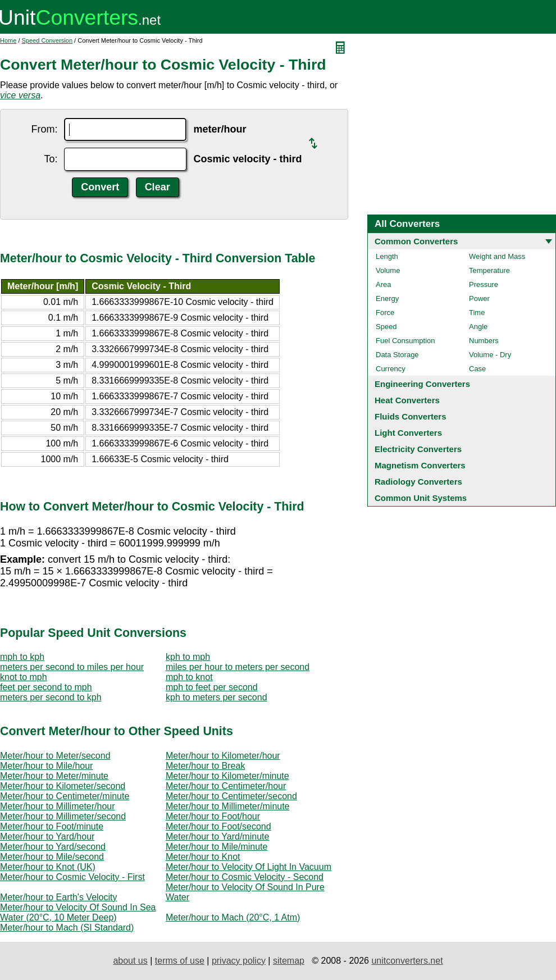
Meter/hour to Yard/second (53, 847)
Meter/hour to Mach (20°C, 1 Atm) (233, 917)
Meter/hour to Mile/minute (217, 847)
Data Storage (397, 355)
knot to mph (24, 677)
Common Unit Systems (421, 498)
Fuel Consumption (405, 341)
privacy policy (239, 961)
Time (477, 313)
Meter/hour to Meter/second (55, 756)
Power (479, 298)
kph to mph (188, 657)
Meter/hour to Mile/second (52, 857)
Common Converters (416, 241)
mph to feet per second (212, 687)
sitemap (289, 961)
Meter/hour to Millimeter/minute (228, 806)
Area (383, 284)
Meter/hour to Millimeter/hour (58, 806)
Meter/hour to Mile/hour (46, 766)
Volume (388, 270)
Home (8, 40)
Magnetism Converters (420, 465)
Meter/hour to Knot (203, 857)
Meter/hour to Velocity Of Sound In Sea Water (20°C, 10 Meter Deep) (78, 912)
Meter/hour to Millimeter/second (63, 816)
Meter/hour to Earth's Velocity (58, 897)
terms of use (180, 961)
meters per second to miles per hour (72, 667)
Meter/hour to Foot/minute (52, 826)
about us (130, 961)
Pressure (484, 284)
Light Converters (408, 433)
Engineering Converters (422, 384)
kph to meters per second (217, 697)
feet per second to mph (46, 687)
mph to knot (189, 677)
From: (44, 129)
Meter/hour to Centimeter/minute (65, 796)
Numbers (484, 341)
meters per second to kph (51, 697)
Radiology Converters (418, 482)
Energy (387, 298)
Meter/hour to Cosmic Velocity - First (72, 877)
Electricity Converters (418, 449)
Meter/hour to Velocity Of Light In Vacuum (249, 867)
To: (51, 159)
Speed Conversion (47, 40)
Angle (478, 327)
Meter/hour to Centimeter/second (231, 796)
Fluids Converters (411, 416)
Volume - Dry (490, 355)
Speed (386, 327)
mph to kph (22, 657)
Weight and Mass (497, 256)
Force (385, 313)
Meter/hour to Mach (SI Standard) (67, 927)
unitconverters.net (407, 961)
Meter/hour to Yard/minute (217, 837)
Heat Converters (407, 400)
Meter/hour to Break (205, 766)
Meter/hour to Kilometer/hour (223, 756)
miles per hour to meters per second (238, 667)
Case (477, 369)
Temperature (489, 270)
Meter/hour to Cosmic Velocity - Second (245, 877)
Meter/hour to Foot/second (218, 826)
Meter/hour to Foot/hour (213, 816)
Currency (391, 369)
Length (387, 256)
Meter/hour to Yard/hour (47, 837)
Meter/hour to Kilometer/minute (227, 776)
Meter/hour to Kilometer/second (63, 786)
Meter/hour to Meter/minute (54, 776)
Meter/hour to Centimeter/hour (226, 786)
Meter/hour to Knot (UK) (48, 867)
